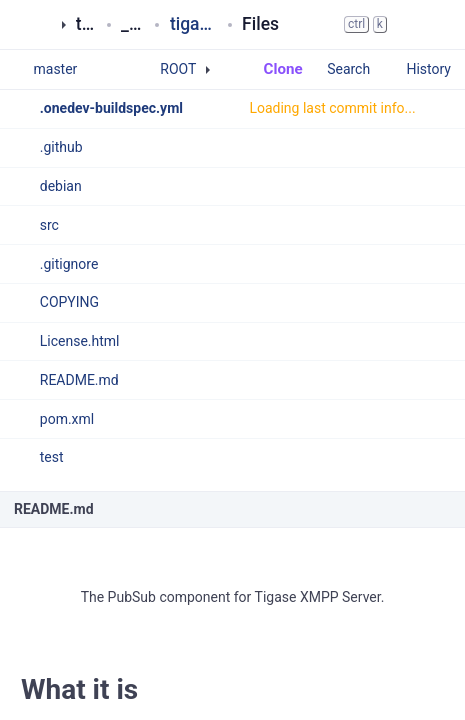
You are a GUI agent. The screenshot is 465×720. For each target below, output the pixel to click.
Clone (273, 69)
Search (358, 69)
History (428, 69)
